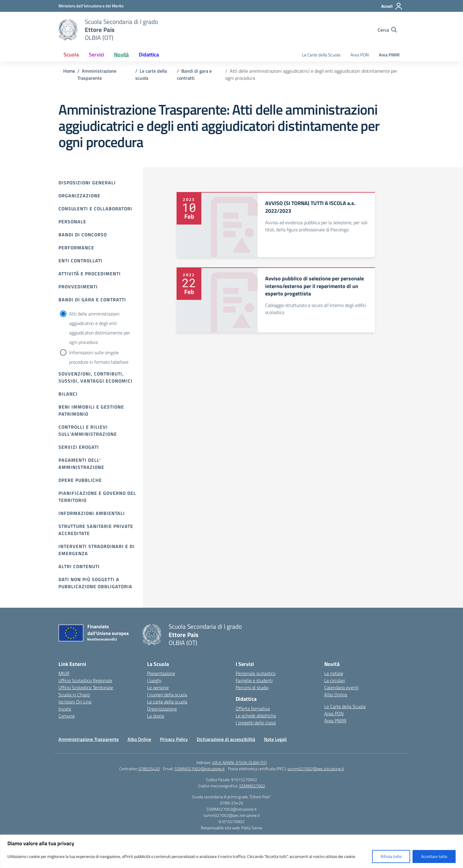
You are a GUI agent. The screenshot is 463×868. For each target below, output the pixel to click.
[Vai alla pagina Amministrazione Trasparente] (97, 74)
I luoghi (154, 680)
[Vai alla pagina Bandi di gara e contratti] (194, 74)
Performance (76, 248)
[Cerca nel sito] (387, 30)
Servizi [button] (96, 55)
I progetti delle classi (256, 723)
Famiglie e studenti (254, 680)
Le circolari (335, 680)
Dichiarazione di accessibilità (226, 739)
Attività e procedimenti (90, 274)
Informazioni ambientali (92, 513)
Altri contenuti (79, 566)
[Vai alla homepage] (68, 30)
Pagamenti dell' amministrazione (81, 464)
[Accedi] (392, 6)
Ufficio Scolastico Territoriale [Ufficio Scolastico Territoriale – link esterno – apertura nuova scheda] (86, 687)
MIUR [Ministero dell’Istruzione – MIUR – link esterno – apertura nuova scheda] (64, 673)
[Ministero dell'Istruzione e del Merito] (91, 6)
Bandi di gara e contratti (92, 300)
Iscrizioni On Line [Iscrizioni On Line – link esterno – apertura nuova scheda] (75, 702)
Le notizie (334, 673)
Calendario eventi (341, 687)
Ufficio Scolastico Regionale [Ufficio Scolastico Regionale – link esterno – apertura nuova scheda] (85, 680)
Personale (72, 222)
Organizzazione (79, 196)
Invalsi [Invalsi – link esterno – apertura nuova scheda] (65, 709)
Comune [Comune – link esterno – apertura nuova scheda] (67, 716)
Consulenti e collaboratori (95, 209)
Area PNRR (389, 55)
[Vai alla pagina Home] (69, 71)
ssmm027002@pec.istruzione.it (316, 769)
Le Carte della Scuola (321, 55)
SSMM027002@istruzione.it (200, 769)
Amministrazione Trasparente (89, 739)
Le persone (158, 687)
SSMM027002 (252, 786)
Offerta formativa (253, 708)
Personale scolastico (256, 673)
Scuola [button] (71, 55)
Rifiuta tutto (391, 856)
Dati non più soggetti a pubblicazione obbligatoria (95, 583)
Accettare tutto (434, 856)
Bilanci (68, 394)
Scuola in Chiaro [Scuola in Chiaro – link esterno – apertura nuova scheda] (74, 695)
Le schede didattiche (256, 716)
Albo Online (336, 695)
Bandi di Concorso (83, 235)
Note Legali (275, 739)
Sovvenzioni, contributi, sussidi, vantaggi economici (96, 377)
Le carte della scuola (167, 702)
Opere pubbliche (80, 480)
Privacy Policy (174, 739)
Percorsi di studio (252, 687)
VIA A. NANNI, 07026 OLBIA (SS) (239, 762)
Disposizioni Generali (87, 183)
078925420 (149, 769)
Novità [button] (121, 55)
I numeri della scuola (167, 695)
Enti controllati (80, 261)
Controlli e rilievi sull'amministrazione (88, 430)
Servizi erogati (79, 447)
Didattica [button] (149, 55)
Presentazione (161, 673)
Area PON (360, 55)
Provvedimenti (78, 287)
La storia (155, 716)
